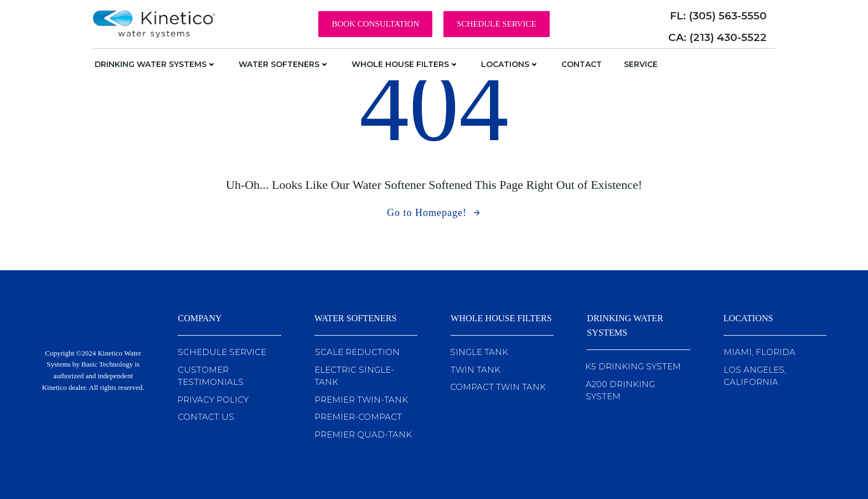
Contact (582, 64)
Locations (510, 64)
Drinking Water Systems (156, 64)
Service (641, 64)
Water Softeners (284, 64)
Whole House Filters (405, 64)
